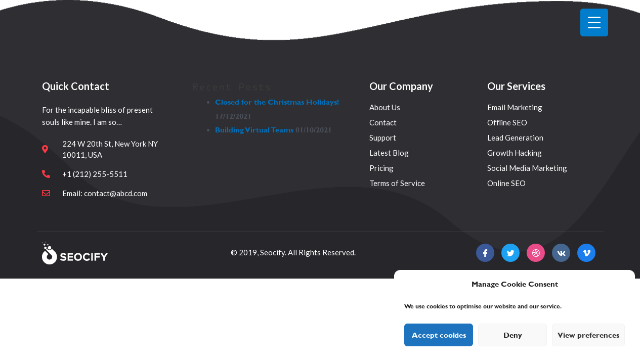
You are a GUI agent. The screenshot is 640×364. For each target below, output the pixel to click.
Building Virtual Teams (254, 130)
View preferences (588, 335)
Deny (513, 335)
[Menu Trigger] (594, 22)
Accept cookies (439, 335)
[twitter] (510, 253)
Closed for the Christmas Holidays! (277, 102)
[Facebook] (485, 253)
